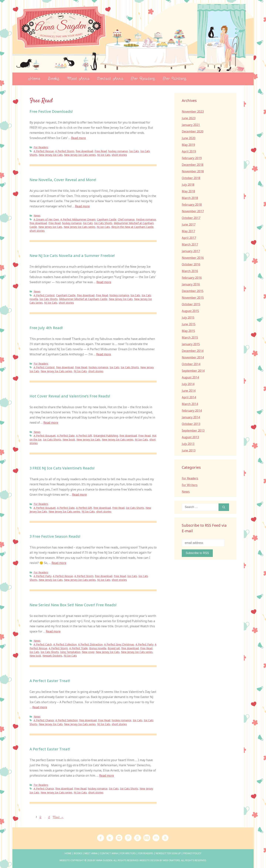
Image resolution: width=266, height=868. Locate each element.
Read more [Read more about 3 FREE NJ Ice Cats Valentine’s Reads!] (79, 495)
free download (84, 151)
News (37, 216)
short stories (119, 155)
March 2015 (190, 337)
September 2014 (193, 371)
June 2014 (189, 391)
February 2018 (192, 205)
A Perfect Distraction (90, 644)
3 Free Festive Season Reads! (55, 536)
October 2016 (191, 264)
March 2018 (190, 198)
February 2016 (192, 278)
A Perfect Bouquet (45, 436)
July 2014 (188, 384)
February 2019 (192, 158)
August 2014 (190, 377)
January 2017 (191, 251)
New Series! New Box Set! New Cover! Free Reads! (73, 605)
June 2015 (189, 324)
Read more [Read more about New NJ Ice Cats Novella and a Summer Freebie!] (104, 282)
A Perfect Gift (84, 436)
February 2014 (192, 411)
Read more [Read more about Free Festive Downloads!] (79, 138)
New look (35, 656)
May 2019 (188, 145)
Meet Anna (78, 79)
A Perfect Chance (44, 720)
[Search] (224, 507)
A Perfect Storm (65, 151)
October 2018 (191, 178)
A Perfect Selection (67, 720)
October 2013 (191, 424)
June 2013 (189, 450)
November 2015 (193, 298)
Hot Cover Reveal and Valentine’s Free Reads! (70, 396)
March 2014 (190, 404)
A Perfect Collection (65, 644)
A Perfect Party (42, 576)
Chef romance (126, 219)
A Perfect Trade (79, 648)
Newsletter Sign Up (168, 853)
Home (34, 79)
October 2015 (191, 304)
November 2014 (193, 357)
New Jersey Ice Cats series (80, 155)
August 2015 (190, 311)
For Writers (175, 79)
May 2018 (188, 191)
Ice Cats (134, 151)
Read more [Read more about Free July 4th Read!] (104, 354)
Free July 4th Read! (46, 328)
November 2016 (193, 258)
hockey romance (118, 151)
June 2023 (189, 118)
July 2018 (188, 185)
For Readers (143, 79)
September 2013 (193, 430)
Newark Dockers (52, 656)
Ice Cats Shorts (103, 223)
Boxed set (114, 648)
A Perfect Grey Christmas (119, 644)
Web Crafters (171, 860)
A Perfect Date (66, 436)
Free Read (101, 151)
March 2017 (190, 244)
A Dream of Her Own (46, 219)
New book (69, 439)
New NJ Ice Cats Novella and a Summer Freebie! (72, 256)
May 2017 (188, 231)
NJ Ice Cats (104, 155)
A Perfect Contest (44, 295)
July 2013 (188, 444)
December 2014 (193, 351)
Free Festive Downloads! (51, 111)
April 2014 (189, 397)
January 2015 (191, 344)
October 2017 (191, 218)
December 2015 (193, 291)
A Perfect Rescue (44, 151)
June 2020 (189, 138)
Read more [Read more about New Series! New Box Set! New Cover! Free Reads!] (53, 631)
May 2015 (188, 331)
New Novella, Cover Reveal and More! (63, 180)
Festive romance (146, 219)
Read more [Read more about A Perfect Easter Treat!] (40, 707)
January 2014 (191, 417)
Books (54, 79)
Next (58, 817)
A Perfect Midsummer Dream (78, 219)
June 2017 (189, 224)
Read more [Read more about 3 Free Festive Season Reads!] (59, 563)
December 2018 (193, 165)
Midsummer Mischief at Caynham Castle (83, 299)
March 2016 (190, 271)
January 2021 (191, 125)
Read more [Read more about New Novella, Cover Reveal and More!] (82, 206)
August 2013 (190, 437)
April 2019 (189, 151)
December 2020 (193, 131)
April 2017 (189, 238)
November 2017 (193, 211)
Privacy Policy (192, 853)
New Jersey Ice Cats (51, 155)
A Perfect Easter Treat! (50, 681)
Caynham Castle (107, 219)
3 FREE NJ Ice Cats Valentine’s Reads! (62, 468)
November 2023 (193, 111)
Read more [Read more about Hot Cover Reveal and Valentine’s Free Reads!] (51, 423)
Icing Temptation (70, 652)
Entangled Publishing (106, 436)
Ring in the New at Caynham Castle (132, 227)
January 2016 (191, 284)
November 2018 (193, 171)
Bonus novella (98, 648)
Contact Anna (110, 79)
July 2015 (188, 318)
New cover (88, 652)
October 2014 (191, 364)
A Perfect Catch (43, 644)
